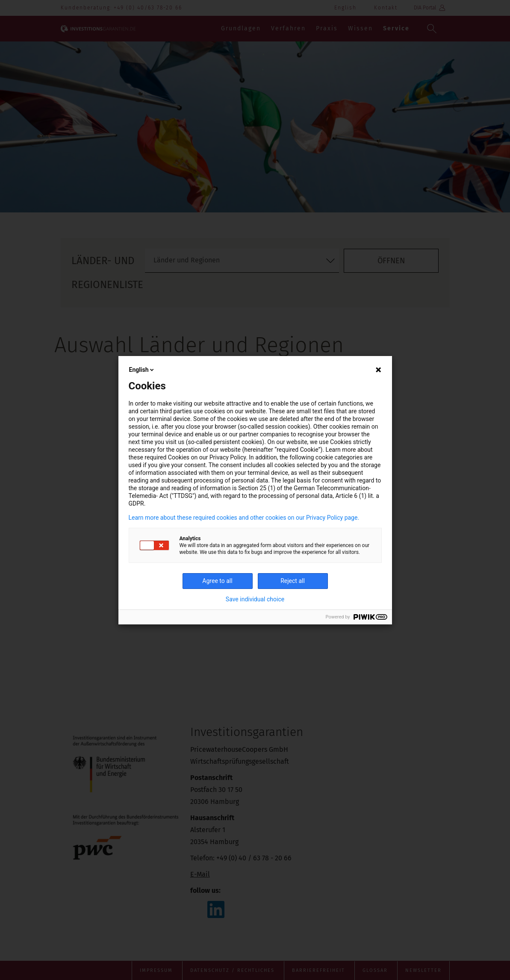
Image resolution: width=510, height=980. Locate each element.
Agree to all (217, 581)
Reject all (293, 581)
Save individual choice (255, 599)
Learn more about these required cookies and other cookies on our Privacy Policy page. (244, 518)
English (142, 370)
